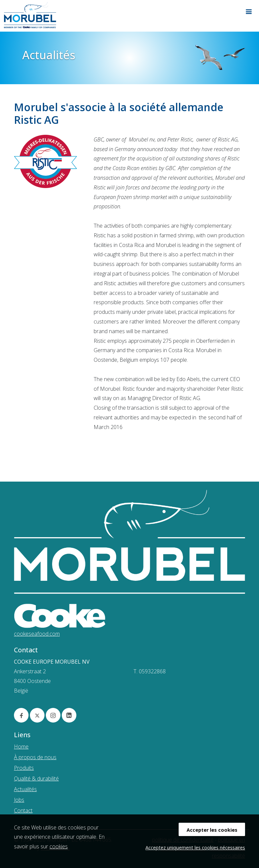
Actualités (25, 789)
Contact (23, 810)
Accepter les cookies (212, 830)
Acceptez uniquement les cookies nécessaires (195, 848)
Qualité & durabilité (36, 778)
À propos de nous (35, 757)
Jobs (19, 800)
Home (21, 747)
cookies (59, 846)
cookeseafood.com (37, 634)
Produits (24, 768)
